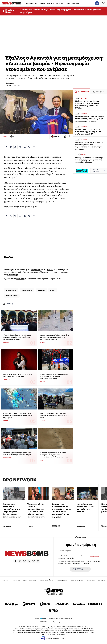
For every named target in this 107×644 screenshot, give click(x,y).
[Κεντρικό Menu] (104, 3)
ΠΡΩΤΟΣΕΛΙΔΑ (77, 3)
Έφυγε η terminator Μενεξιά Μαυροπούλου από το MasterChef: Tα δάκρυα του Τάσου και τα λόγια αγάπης (36, 510)
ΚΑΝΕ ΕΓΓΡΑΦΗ (80, 569)
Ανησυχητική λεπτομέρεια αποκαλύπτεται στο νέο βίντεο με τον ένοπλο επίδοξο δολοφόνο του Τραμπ (12, 510)
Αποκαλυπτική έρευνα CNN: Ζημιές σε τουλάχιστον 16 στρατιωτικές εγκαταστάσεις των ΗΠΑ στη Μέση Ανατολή (55, 455)
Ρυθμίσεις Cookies (62, 580)
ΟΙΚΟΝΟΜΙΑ (60, 3)
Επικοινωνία (91, 580)
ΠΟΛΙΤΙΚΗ (50, 3)
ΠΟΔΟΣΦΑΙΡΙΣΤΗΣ (12, 296)
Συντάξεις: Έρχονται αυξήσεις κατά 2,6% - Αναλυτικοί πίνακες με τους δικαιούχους (18, 454)
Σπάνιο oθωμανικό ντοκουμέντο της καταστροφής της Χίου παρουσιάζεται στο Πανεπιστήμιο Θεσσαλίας (89, 146)
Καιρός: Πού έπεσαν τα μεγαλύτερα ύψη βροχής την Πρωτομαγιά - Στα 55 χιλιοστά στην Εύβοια (61, 11)
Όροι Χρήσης (16, 580)
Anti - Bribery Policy (78, 580)
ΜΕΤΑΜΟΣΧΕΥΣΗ (27, 290)
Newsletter (20, 279)
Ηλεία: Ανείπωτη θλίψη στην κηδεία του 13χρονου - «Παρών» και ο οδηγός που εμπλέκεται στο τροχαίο (17, 337)
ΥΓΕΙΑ (68, 3)
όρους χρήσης (94, 556)
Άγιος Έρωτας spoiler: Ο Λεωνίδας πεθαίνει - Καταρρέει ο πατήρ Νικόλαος (18, 375)
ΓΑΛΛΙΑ (53, 290)
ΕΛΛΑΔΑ (42, 3)
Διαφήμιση (102, 580)
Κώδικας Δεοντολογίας (46, 580)
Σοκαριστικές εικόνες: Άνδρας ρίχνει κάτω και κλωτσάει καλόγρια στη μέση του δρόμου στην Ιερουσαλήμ (54, 337)
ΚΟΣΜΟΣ (4, 136)
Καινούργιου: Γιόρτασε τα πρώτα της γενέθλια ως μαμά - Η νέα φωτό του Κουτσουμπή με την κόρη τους (61, 510)
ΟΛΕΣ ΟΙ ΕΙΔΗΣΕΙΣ (31, 3)
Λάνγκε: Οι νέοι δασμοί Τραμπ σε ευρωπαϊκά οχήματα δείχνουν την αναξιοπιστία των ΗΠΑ (89, 132)
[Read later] (70, 136)
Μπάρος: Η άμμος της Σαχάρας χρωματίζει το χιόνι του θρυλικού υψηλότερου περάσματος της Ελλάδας (88, 105)
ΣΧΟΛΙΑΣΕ (56, 136)
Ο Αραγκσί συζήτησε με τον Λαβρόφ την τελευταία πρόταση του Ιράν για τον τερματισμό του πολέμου (90, 119)
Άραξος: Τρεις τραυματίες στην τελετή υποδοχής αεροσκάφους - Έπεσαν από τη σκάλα (54, 415)
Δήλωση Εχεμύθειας (29, 580)
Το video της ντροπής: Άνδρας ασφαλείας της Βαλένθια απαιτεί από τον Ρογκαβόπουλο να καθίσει (54, 376)
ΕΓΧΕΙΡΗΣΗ (41, 290)
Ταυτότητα (5, 580)
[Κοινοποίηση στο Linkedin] (25, 147)
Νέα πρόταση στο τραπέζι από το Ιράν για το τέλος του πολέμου (85, 508)
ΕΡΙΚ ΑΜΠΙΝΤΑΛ (11, 290)
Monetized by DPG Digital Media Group (60, 618)
